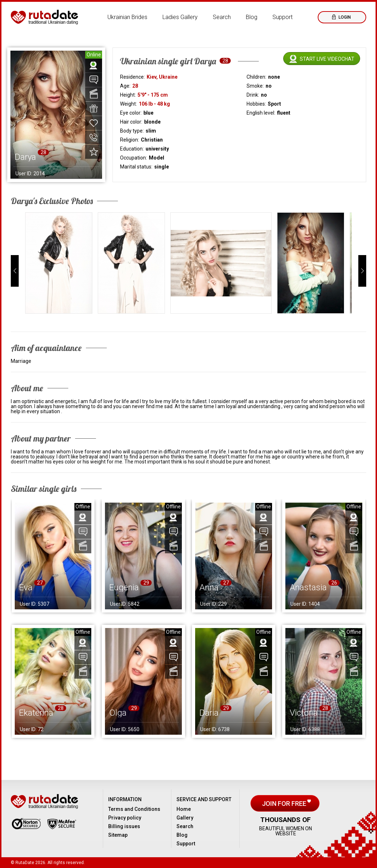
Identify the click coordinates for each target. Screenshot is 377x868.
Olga (118, 713)
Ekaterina (36, 713)
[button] (15, 271)
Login (344, 17)
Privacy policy (125, 818)
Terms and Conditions (134, 809)
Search (222, 17)
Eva (26, 587)
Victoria (304, 713)
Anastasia (308, 587)
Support (282, 17)
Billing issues (124, 826)
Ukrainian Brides (127, 17)
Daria (209, 713)
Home (184, 809)
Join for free (285, 804)
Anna (209, 587)
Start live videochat (327, 59)
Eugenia (124, 587)
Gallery (185, 818)
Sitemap (118, 835)
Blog (252, 17)
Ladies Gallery (180, 17)
